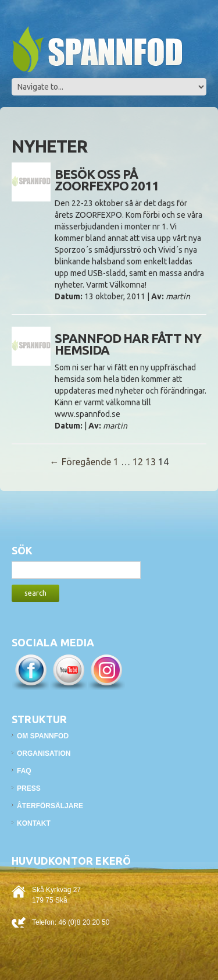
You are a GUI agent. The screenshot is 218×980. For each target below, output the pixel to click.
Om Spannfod (43, 736)
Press (29, 788)
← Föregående (81, 462)
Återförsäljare (50, 806)
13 (151, 462)
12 (138, 462)
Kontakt (34, 823)
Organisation (44, 753)
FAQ (24, 771)
